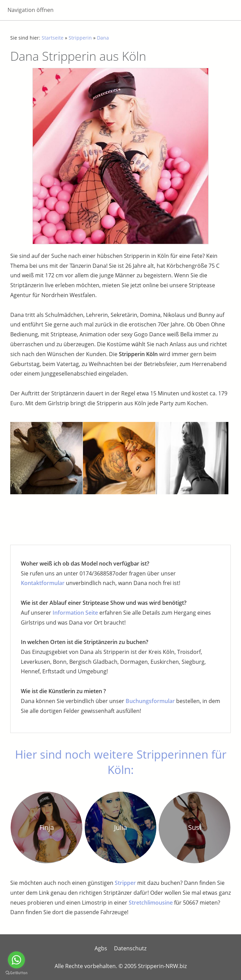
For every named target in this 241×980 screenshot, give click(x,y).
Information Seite (75, 613)
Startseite (53, 38)
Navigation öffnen (31, 10)
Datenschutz (130, 948)
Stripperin (80, 38)
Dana (103, 38)
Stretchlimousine (151, 903)
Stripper (125, 883)
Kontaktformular (43, 583)
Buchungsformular (150, 701)
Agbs (101, 948)
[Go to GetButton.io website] (16, 973)
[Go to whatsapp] (16, 960)
